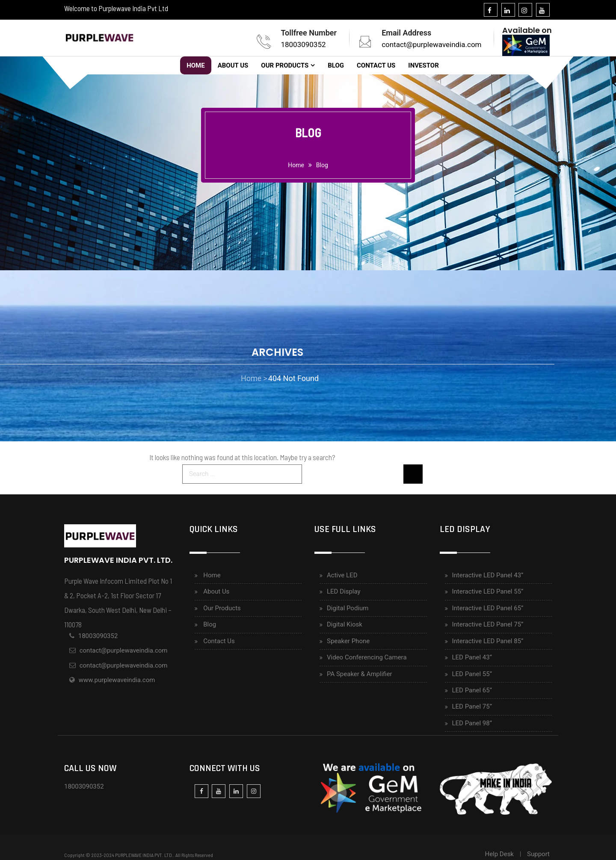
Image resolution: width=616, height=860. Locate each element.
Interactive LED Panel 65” (488, 608)
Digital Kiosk (345, 624)
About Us (233, 65)
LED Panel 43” (472, 657)
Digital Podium (348, 608)
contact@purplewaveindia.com (431, 44)
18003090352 (303, 44)
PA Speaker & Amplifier (360, 674)
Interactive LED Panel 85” (488, 641)
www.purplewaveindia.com (117, 680)
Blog (336, 65)
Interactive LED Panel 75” (488, 624)
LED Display (344, 591)
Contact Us (376, 65)
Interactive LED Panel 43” (488, 575)
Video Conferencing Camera (367, 657)
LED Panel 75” (472, 706)
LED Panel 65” (472, 690)
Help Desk (499, 854)
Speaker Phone (348, 641)
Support (538, 854)
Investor (423, 65)
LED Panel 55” (472, 674)
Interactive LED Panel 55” (488, 591)
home (296, 165)
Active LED (342, 575)
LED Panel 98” (472, 723)
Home (196, 65)
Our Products (285, 65)
